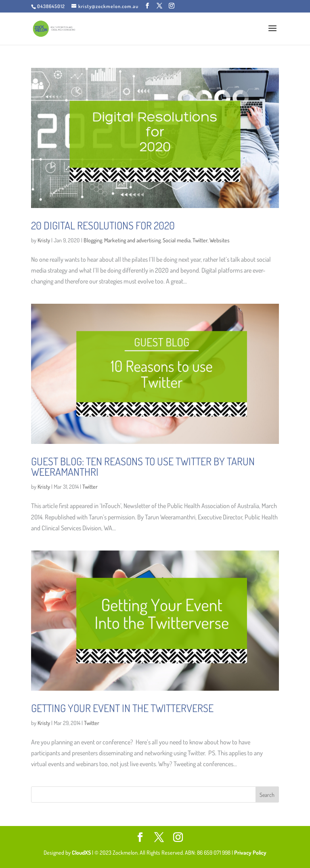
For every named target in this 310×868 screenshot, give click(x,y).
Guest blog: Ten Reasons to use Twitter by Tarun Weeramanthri (143, 466)
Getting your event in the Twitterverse (122, 708)
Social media (177, 240)
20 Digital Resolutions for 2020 (103, 225)
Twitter (200, 240)
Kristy (44, 240)
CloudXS (82, 852)
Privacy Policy (250, 852)
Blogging (93, 240)
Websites (220, 240)
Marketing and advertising (132, 240)
